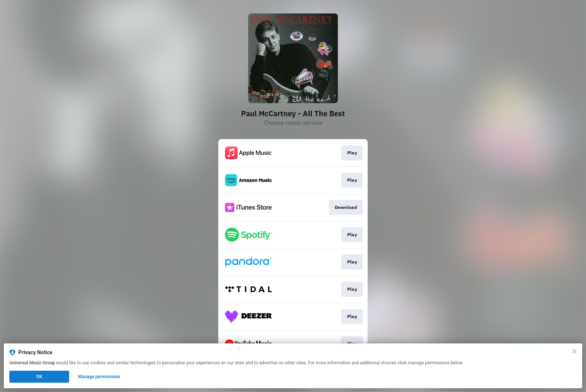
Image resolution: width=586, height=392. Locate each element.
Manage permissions (99, 377)
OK (39, 377)
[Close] (574, 351)
